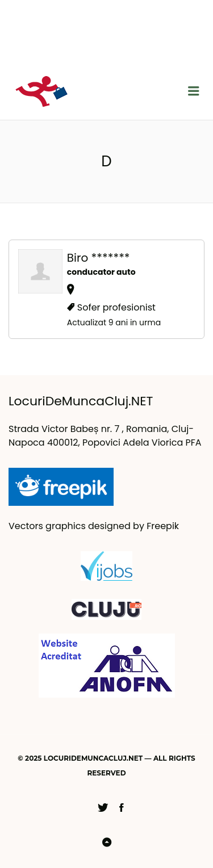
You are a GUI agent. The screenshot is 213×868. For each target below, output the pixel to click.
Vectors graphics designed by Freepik (94, 526)
